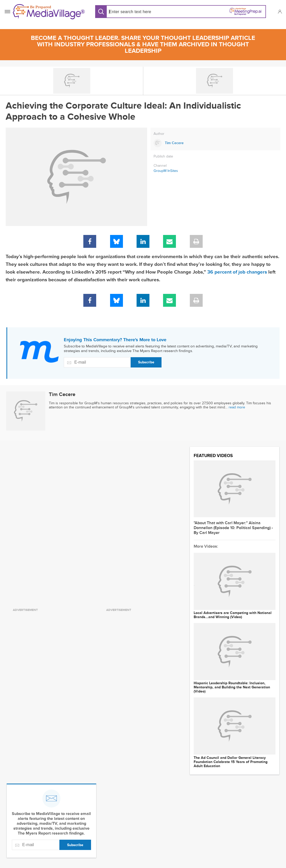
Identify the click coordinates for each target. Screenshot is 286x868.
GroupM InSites (166, 171)
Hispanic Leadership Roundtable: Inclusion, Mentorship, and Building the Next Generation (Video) (232, 687)
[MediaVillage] (49, 12)
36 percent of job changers (237, 272)
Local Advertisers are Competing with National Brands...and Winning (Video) (233, 615)
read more (237, 407)
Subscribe (146, 362)
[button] (280, 12)
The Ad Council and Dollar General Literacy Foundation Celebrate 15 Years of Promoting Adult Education (231, 762)
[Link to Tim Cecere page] (215, 143)
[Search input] (142, 12)
